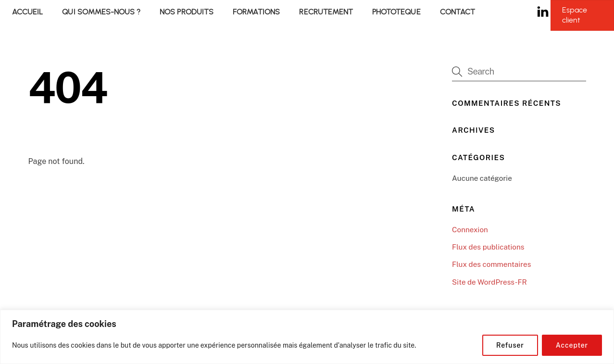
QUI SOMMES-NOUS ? (101, 12)
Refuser (510, 345)
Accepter (572, 345)
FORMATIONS (256, 12)
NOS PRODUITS (187, 12)
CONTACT (457, 12)
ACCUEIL (27, 12)
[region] (307, 337)
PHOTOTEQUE (396, 12)
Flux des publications (488, 247)
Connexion (470, 230)
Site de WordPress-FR (489, 282)
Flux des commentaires (491, 264)
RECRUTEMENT (326, 12)
